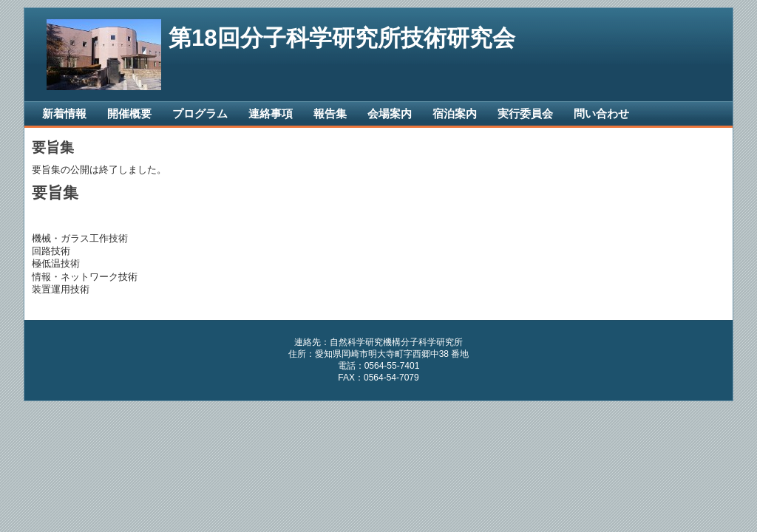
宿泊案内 (455, 113)
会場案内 (390, 113)
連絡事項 (271, 113)
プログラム (200, 113)
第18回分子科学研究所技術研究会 (342, 38)
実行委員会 (525, 113)
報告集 (330, 113)
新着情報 (64, 113)
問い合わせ (601, 113)
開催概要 (129, 113)
